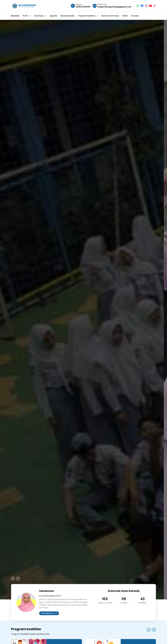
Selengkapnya (49, 613)
